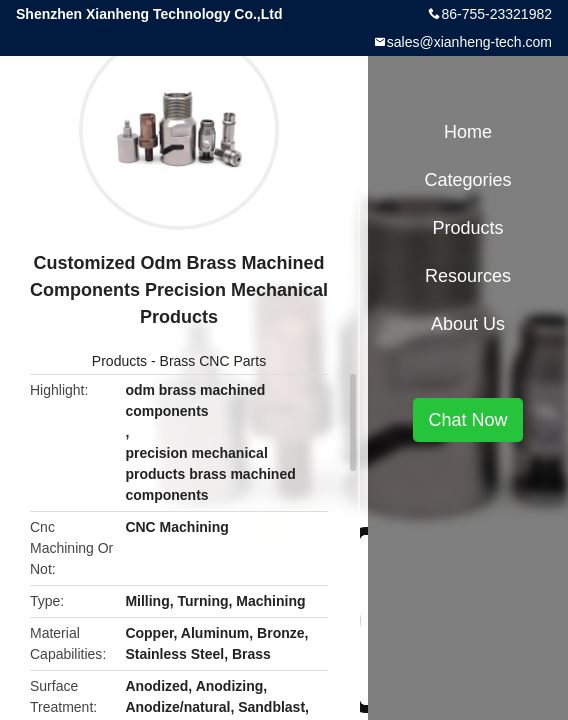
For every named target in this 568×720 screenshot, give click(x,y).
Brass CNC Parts (213, 361)
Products (119, 361)
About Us (468, 324)
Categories (467, 180)
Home (468, 132)
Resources (468, 276)
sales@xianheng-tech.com (469, 42)
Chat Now (467, 420)
